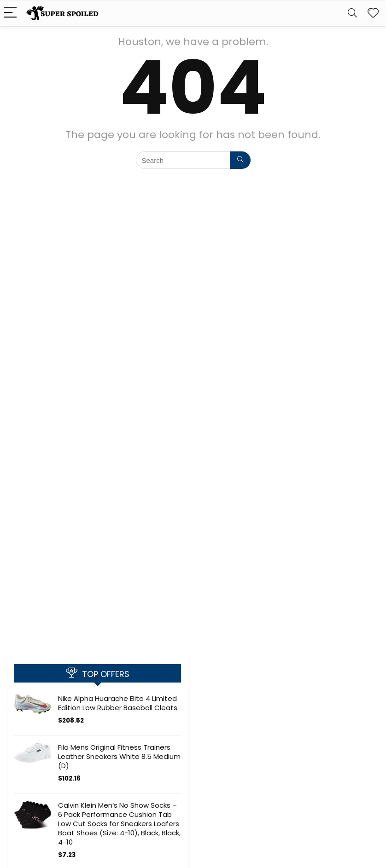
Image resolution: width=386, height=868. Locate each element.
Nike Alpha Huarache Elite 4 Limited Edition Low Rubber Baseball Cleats (118, 703)
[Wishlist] (373, 13)
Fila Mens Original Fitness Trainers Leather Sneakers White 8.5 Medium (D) (119, 756)
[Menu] (11, 13)
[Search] (352, 13)
